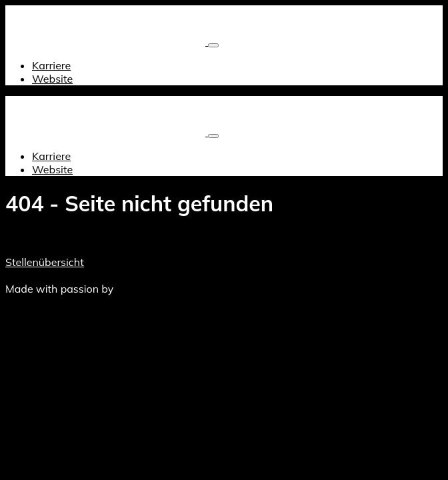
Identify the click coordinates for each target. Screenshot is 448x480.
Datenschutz (37, 275)
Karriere (51, 65)
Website (52, 79)
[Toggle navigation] (213, 45)
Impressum (98, 275)
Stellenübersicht (45, 262)
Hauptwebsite (162, 275)
